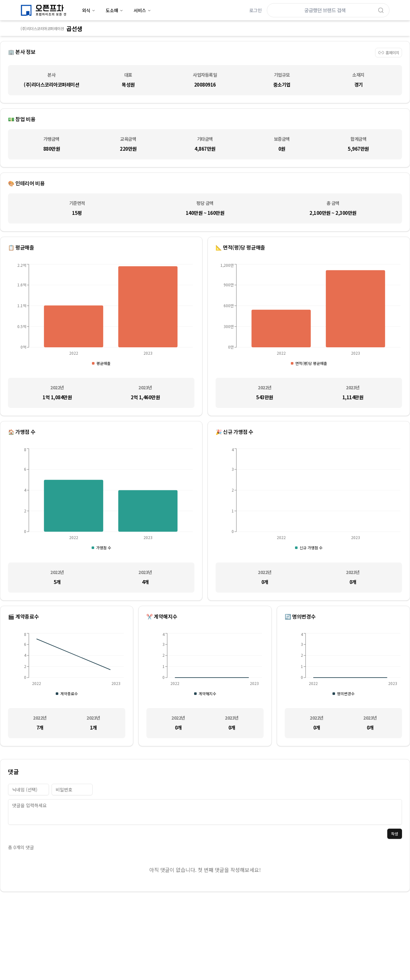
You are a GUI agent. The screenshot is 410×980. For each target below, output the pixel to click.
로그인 (255, 10)
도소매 (115, 10)
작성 (395, 834)
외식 (89, 10)
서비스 (142, 10)
